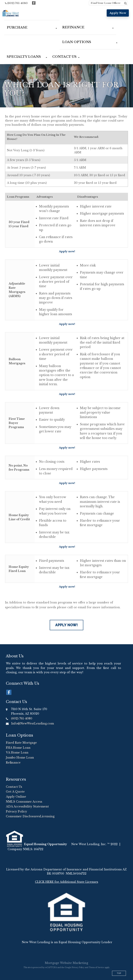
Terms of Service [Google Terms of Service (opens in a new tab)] (97, 967)
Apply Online (16, 797)
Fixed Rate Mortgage (21, 743)
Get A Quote (15, 792)
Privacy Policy (16, 811)
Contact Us (14, 787)
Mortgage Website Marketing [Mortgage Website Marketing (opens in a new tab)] (66, 963)
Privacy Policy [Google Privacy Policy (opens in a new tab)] (78, 967)
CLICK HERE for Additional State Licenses (67, 882)
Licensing (47, 816)
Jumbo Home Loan (20, 757)
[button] (32, 27)
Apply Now (118, 13)
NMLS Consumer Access (24, 802)
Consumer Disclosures (23, 816)
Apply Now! (66, 625)
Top (119, 973)
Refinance (13, 762)
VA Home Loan (17, 752)
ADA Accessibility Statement (27, 806)
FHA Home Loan (18, 748)
